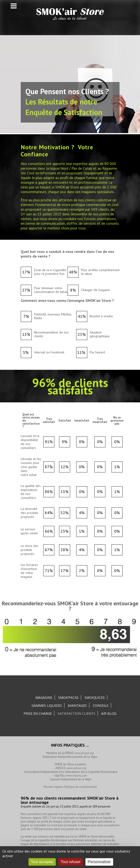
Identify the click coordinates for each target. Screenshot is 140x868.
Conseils (101, 705)
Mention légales (53, 787)
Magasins (44, 698)
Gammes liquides (47, 705)
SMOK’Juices (95, 698)
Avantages (77, 705)
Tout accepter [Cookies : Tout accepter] (42, 862)
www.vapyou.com (76, 776)
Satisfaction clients (76, 713)
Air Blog (109, 713)
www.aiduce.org (76, 768)
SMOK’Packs (68, 698)
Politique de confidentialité (80, 787)
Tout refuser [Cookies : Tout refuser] (71, 862)
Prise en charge (38, 713)
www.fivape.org (84, 753)
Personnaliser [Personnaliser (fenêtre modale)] (99, 862)
